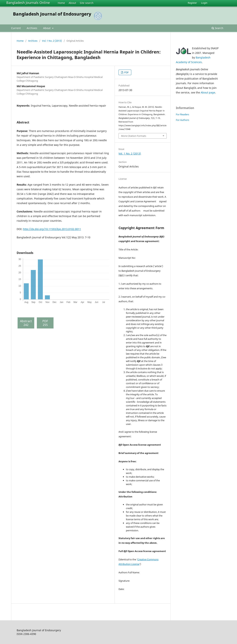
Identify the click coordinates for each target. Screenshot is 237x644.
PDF (126, 72)
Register (192, 3)
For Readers (182, 114)
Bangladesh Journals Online (28, 3)
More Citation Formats (134, 136)
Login (204, 3)
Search (217, 28)
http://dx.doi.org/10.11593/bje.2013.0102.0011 (52, 229)
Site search (87, 3)
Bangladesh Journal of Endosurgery (52, 14)
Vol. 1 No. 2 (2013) (52, 41)
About (72, 3)
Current (16, 28)
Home (61, 3)
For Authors (182, 120)
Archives (32, 28)
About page (208, 92)
